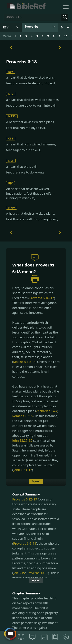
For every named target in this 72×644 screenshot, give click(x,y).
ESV (11, 72)
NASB (12, 116)
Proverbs (32, 27)
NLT (11, 161)
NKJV (12, 208)
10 (66, 36)
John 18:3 (20, 470)
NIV (11, 94)
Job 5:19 (19, 573)
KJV (10, 183)
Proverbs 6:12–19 (25, 499)
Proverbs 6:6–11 (25, 544)
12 (30, 470)
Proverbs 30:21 (37, 573)
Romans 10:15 (22, 416)
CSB (11, 138)
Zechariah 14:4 (47, 411)
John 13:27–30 (22, 441)
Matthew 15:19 (24, 362)
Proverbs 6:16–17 (42, 298)
